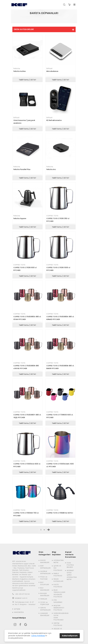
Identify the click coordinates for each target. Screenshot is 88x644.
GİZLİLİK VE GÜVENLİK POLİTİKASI (58, 627)
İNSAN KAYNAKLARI (58, 577)
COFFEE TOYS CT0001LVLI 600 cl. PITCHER (27, 462)
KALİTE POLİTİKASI (58, 582)
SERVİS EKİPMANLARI (45, 605)
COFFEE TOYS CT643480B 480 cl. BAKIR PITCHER (60, 365)
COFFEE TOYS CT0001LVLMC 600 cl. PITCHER (60, 462)
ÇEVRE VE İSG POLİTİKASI (58, 565)
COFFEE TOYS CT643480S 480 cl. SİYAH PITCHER (27, 316)
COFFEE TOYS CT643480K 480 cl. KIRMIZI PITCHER (60, 316)
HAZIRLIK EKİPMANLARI (45, 569)
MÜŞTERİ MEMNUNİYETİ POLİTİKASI (58, 604)
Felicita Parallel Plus (22, 169)
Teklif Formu (24, 79)
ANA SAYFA (36, 18)
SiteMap (72, 642)
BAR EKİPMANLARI (45, 563)
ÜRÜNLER (46, 18)
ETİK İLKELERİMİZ (58, 598)
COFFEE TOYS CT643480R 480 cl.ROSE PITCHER (26, 365)
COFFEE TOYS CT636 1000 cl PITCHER (58, 267)
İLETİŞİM (17, 605)
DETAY (33, 79)
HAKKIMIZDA (19, 609)
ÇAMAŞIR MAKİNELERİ (45, 611)
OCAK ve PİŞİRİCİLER (45, 600)
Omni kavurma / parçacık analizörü (24, 121)
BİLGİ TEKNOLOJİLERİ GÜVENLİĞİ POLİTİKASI (58, 590)
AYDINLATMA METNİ (58, 558)
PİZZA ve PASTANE (44, 574)
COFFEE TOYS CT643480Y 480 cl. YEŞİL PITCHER (27, 414)
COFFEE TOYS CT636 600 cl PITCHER (25, 267)
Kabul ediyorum (70, 636)
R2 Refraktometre (54, 120)
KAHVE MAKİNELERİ (45, 558)
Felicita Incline (19, 71)
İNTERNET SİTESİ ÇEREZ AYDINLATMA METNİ (71, 571)
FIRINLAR (44, 595)
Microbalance (52, 71)
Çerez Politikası (38, 636)
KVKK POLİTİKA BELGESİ (70, 562)
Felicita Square (20, 217)
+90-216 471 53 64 (22, 591)
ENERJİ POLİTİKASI (58, 571)
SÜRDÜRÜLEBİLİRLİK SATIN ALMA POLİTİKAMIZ (58, 613)
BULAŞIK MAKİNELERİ (45, 591)
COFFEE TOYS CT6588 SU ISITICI (60, 510)
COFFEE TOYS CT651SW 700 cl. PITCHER (26, 511)
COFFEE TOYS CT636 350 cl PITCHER (58, 219)
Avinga (64, 642)
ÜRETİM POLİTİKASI (58, 621)
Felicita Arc (51, 169)
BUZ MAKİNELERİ (45, 586)
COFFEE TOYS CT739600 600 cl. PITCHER (60, 414)
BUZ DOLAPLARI (45, 580)
